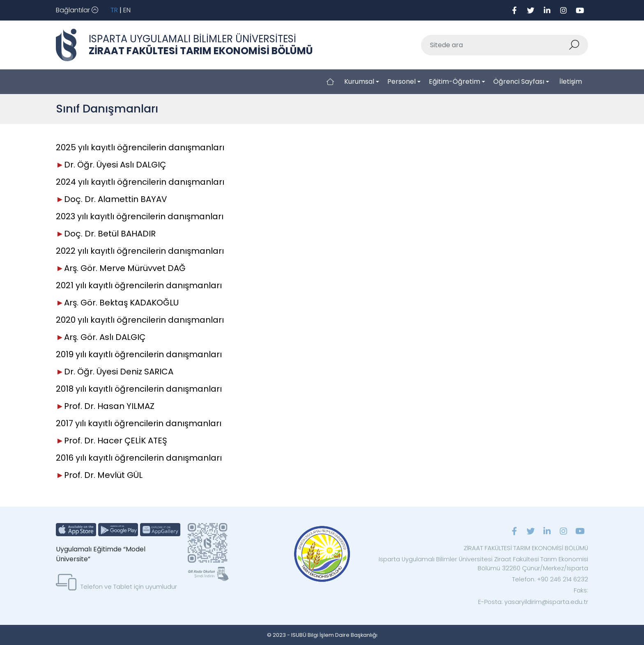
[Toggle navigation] (77, 10)
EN (127, 10)
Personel (401, 81)
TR (114, 10)
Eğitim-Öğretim (454, 81)
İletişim (571, 81)
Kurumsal (359, 81)
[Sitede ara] (495, 45)
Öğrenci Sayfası (519, 81)
